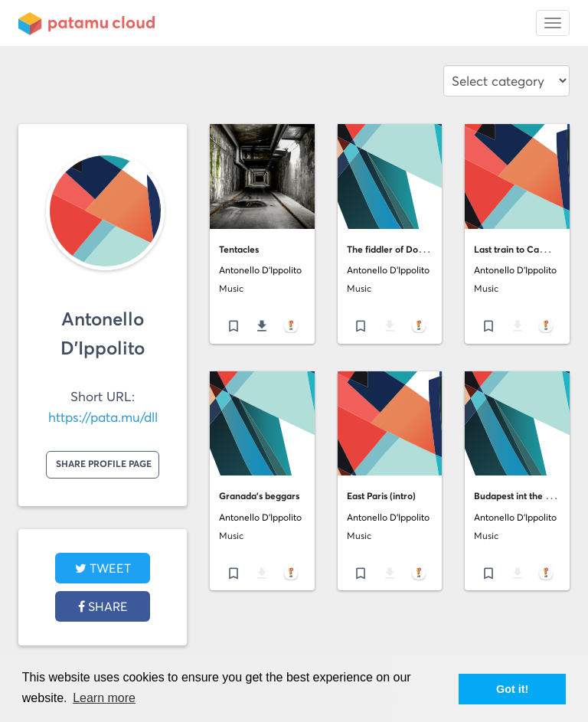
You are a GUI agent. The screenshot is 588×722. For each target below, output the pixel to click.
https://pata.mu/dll (103, 417)
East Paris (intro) (381, 496)
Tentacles (239, 249)
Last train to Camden (519, 249)
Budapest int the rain (518, 496)
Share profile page (104, 464)
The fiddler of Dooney (393, 249)
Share (103, 606)
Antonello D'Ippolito (260, 270)
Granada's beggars (259, 496)
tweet (103, 568)
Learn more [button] (104, 698)
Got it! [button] (512, 689)
